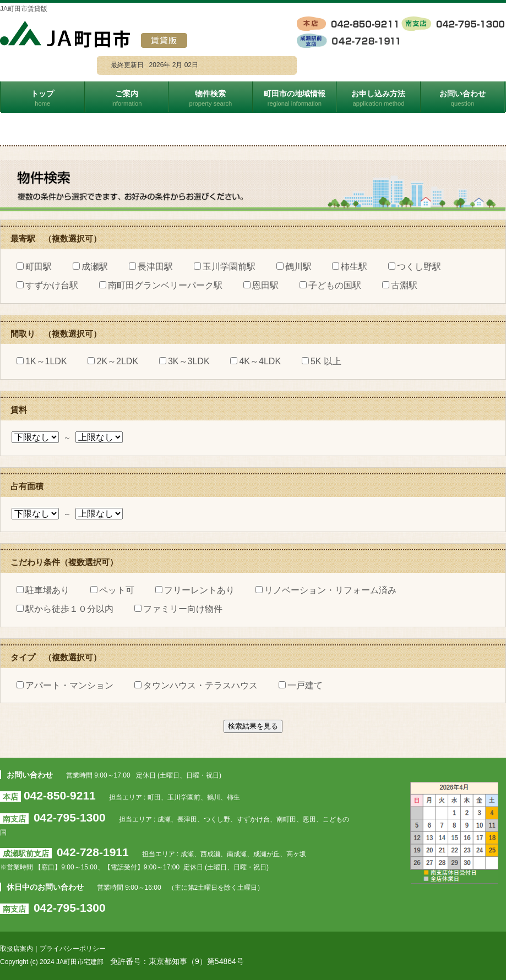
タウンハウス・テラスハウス (196, 685)
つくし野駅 (415, 267)
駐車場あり (43, 590)
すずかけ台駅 (47, 285)
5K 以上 (322, 361)
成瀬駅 (90, 267)
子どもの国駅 (330, 285)
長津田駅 (151, 267)
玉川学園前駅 (225, 267)
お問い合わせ (463, 98)
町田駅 (34, 267)
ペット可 (112, 590)
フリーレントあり (195, 590)
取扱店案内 (17, 949)
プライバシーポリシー (73, 949)
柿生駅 (350, 267)
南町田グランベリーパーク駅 (161, 285)
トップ (43, 98)
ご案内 (127, 98)
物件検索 (211, 98)
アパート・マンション (65, 685)
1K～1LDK (42, 361)
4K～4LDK (255, 361)
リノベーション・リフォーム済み (326, 590)
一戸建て (301, 685)
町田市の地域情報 (295, 98)
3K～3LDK (184, 361)
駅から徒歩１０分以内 (65, 609)
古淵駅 (400, 285)
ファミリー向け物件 (178, 609)
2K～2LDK (113, 361)
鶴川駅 (294, 267)
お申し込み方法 (379, 98)
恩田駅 (261, 285)
